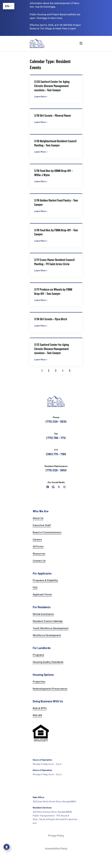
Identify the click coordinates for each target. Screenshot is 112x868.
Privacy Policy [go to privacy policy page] (56, 835)
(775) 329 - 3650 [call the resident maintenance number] (56, 470)
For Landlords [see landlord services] (42, 648)
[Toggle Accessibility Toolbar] (7, 847)
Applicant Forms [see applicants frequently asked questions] (42, 594)
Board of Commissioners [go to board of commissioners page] (47, 532)
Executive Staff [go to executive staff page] (42, 525)
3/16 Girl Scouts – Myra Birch (51, 319)
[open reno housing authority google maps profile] (53, 487)
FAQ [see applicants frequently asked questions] (35, 587)
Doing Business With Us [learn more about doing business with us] (48, 701)
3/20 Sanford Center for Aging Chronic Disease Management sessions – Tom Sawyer (52, 86)
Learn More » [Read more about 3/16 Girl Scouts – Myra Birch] (41, 326)
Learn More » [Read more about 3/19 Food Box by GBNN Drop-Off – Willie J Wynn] (41, 181)
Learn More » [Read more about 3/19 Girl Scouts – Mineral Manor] (41, 122)
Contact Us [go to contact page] (39, 561)
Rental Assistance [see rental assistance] (43, 614)
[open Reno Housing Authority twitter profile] (59, 487)
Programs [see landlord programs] (38, 655)
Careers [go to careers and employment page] (37, 539)
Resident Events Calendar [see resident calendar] (48, 621)
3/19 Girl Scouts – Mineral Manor (53, 115)
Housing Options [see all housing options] (43, 675)
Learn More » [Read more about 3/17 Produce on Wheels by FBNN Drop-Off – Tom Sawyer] (41, 300)
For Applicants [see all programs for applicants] (42, 573)
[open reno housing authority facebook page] (48, 487)
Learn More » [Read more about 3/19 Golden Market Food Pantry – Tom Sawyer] (41, 211)
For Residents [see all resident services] (42, 607)
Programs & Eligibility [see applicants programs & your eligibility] (45, 580)
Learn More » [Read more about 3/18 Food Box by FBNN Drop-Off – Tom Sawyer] (41, 241)
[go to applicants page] (45, 18)
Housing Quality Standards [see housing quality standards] (48, 662)
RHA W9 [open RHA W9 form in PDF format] (37, 715)
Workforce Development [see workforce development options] (47, 635)
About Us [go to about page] (38, 518)
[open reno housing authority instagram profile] (64, 487)
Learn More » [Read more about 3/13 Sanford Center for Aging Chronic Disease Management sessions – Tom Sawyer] (41, 359)
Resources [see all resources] (39, 553)
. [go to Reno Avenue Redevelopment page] (53, 7)
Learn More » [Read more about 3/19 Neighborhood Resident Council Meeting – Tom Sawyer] (41, 152)
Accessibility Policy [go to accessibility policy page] (56, 848)
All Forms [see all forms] (38, 546)
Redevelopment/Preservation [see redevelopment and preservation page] (50, 689)
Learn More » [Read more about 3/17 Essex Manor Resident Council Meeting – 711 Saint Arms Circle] (41, 270)
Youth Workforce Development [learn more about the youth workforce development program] (51, 628)
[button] (75, 43)
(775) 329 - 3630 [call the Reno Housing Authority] (56, 422)
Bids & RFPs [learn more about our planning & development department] (40, 708)
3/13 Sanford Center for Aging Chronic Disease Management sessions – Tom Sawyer (52, 349)
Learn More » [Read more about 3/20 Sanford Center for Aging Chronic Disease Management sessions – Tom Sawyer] (41, 96)
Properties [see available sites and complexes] (39, 681)
